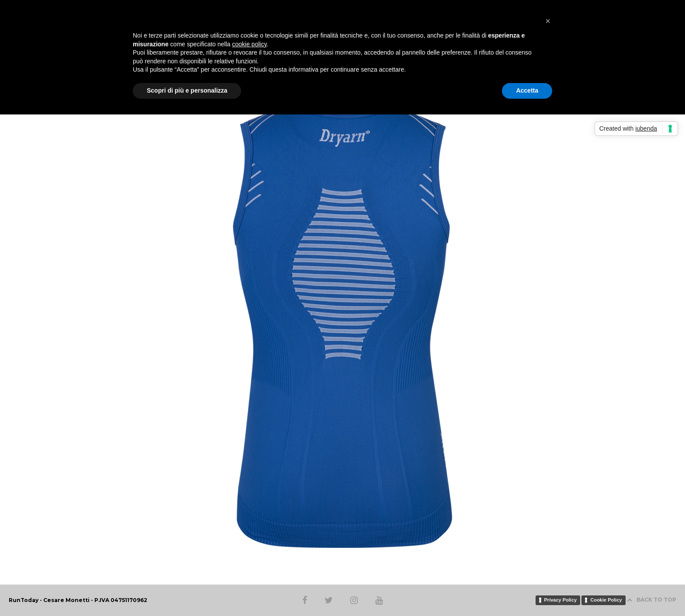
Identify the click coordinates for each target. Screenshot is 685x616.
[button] (548, 21)
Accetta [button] (527, 90)
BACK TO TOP (652, 600)
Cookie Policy (606, 600)
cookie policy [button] (249, 44)
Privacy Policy (561, 600)
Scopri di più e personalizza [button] (187, 90)
